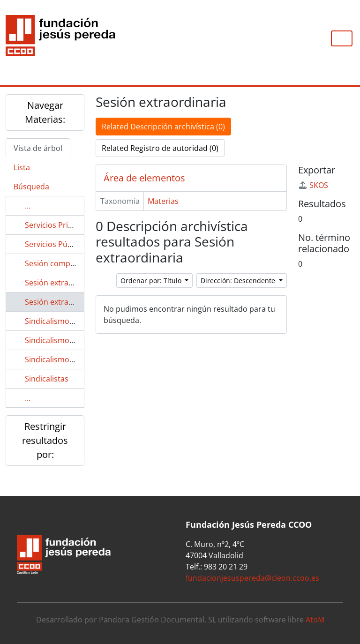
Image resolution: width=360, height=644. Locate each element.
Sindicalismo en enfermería (73, 359)
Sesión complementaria (67, 263)
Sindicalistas (47, 379)
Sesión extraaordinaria (65, 283)
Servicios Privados (57, 225)
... (28, 206)
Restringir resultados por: (45, 440)
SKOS (313, 185)
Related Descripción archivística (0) (163, 127)
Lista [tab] (22, 167)
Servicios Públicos (56, 244)
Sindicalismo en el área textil (75, 340)
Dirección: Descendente (239, 281)
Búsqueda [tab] (31, 187)
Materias (163, 201)
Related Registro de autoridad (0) (160, 148)
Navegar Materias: (45, 112)
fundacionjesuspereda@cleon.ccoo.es (252, 578)
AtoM (315, 620)
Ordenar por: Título (152, 281)
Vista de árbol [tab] (38, 148)
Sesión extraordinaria (63, 302)
